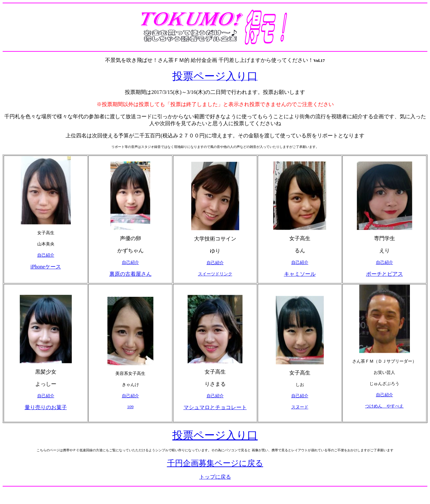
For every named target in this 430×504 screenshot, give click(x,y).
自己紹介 (46, 255)
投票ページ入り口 (215, 435)
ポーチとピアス (385, 274)
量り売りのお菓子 (46, 407)
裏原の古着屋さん (130, 274)
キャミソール (300, 274)
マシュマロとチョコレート (215, 407)
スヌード (300, 407)
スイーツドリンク (215, 274)
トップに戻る (215, 477)
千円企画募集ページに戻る (215, 463)
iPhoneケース (45, 267)
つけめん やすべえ (384, 406)
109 (130, 407)
